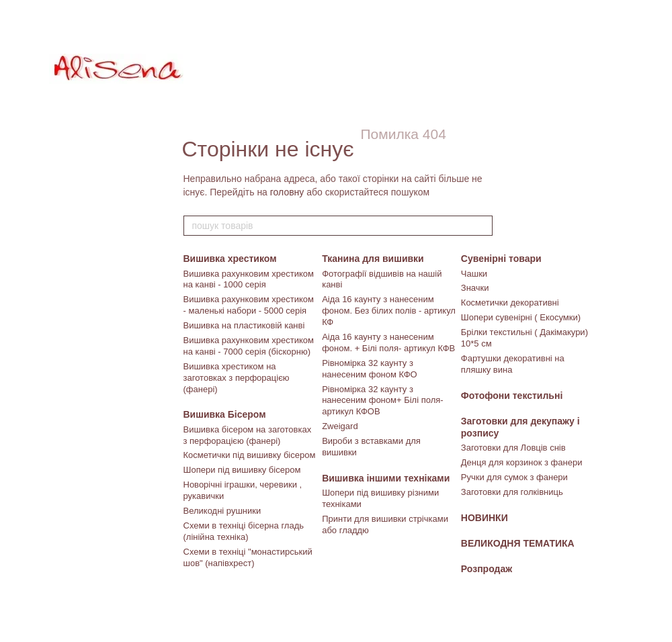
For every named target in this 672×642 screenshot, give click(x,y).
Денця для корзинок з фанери (522, 462)
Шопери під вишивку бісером (242, 470)
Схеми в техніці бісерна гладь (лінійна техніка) (244, 531)
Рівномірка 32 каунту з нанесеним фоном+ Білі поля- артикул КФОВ (382, 401)
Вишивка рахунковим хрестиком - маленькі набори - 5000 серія (249, 305)
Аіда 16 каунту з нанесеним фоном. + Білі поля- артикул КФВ (388, 342)
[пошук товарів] (482, 226)
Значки (475, 288)
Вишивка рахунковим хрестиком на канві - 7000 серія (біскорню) (249, 346)
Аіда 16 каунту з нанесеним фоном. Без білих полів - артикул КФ (389, 311)
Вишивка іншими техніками (386, 478)
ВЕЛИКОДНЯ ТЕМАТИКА (518, 543)
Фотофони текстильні (512, 396)
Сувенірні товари (501, 259)
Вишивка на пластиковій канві (244, 325)
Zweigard (340, 426)
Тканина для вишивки (373, 259)
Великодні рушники (222, 511)
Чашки (474, 274)
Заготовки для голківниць (512, 492)
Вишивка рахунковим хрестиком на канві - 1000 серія (249, 279)
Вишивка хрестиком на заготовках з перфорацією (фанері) (237, 378)
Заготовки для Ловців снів (513, 448)
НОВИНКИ (485, 518)
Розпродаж (487, 569)
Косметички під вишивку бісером (250, 455)
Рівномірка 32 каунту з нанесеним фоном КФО (370, 369)
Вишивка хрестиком (230, 259)
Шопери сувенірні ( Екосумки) (521, 317)
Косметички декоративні (510, 303)
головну (287, 192)
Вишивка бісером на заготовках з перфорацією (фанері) (248, 435)
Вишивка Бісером (225, 414)
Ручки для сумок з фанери (514, 477)
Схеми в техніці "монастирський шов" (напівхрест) (248, 557)
